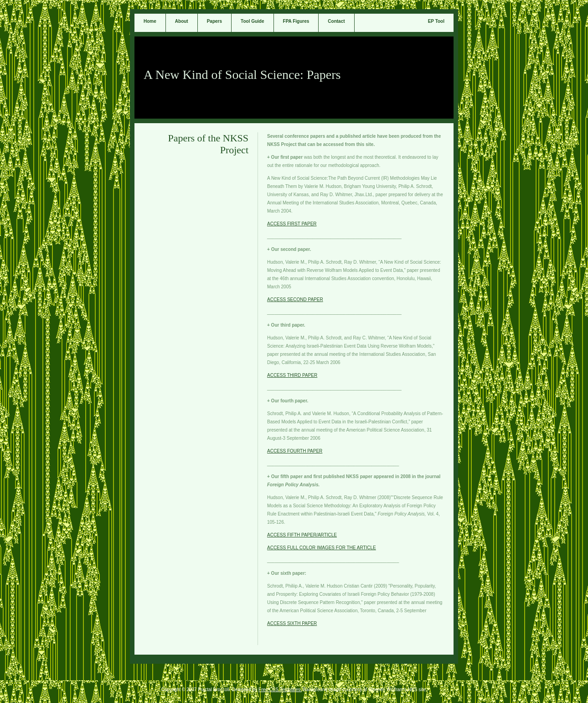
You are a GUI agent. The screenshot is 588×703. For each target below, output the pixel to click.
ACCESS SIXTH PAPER (292, 623)
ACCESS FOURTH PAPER (295, 451)
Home (150, 21)
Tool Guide (252, 21)
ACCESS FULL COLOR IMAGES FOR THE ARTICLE (322, 548)
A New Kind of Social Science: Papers (242, 75)
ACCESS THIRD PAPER (292, 375)
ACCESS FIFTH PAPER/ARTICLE (302, 535)
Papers (214, 21)
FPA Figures (296, 21)
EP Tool (436, 21)
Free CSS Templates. (280, 690)
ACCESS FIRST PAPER (292, 224)
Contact (336, 21)
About (182, 21)
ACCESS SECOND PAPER (295, 299)
